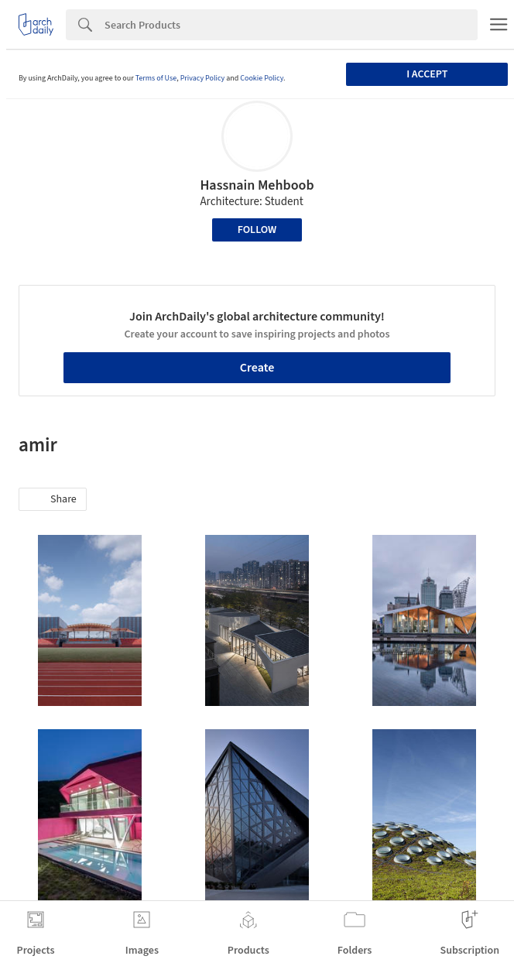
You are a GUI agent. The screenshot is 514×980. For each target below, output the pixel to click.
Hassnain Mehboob (257, 185)
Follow (257, 230)
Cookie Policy (262, 78)
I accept (427, 74)
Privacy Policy (203, 78)
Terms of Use (156, 78)
